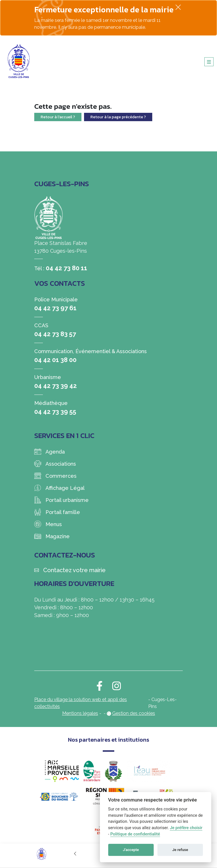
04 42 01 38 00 (55, 360)
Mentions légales (80, 713)
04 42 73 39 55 (55, 412)
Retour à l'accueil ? (58, 117)
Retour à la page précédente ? (118, 117)
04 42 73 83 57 (55, 334)
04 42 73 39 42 (56, 386)
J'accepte (131, 850)
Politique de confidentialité (135, 834)
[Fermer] (178, 7)
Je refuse (180, 850)
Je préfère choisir (186, 828)
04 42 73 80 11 (66, 268)
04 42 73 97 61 (55, 308)
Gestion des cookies (134, 713)
